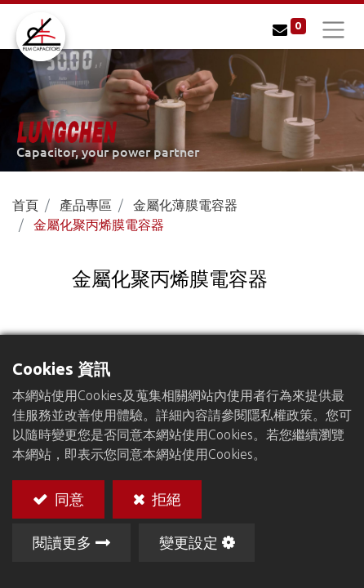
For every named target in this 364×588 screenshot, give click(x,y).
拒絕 (165, 499)
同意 (68, 499)
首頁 (25, 205)
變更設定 (189, 542)
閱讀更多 (62, 542)
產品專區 (86, 205)
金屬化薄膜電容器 (185, 205)
